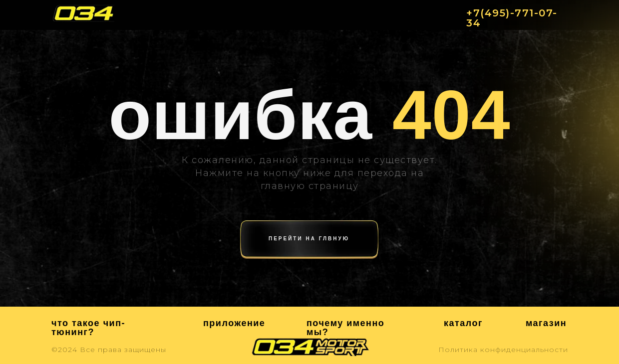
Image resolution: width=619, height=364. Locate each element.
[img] (83, 13)
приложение (234, 323)
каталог (463, 323)
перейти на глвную (309, 239)
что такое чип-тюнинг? (88, 328)
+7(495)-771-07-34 (512, 18)
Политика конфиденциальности (503, 350)
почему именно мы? (345, 328)
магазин (546, 323)
